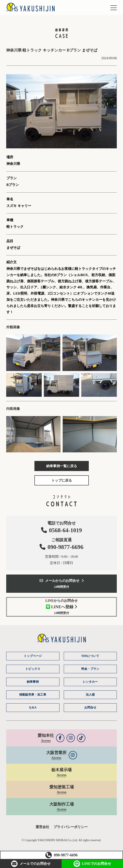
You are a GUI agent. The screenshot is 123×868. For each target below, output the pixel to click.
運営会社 (42, 827)
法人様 (90, 695)
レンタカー (90, 682)
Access (46, 741)
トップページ (33, 656)
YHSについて (90, 656)
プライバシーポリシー (71, 827)
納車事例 (33, 682)
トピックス (33, 669)
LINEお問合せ (92, 864)
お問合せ (31, 864)
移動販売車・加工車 (33, 695)
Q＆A (33, 708)
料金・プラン (90, 669)
